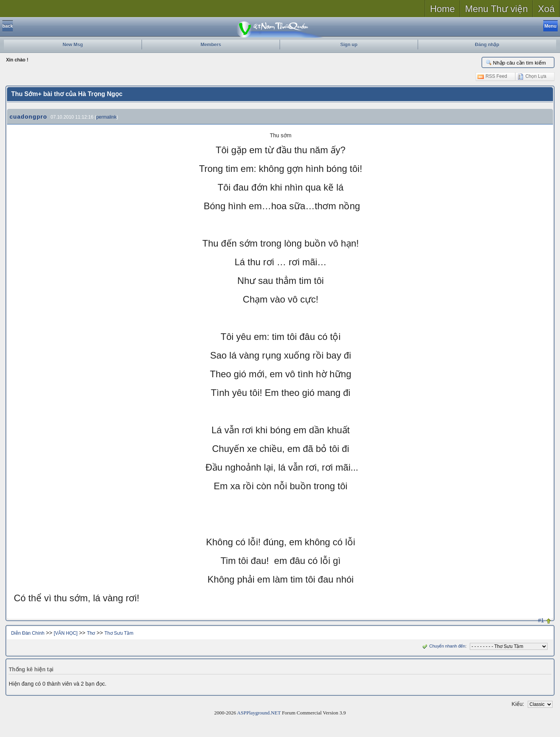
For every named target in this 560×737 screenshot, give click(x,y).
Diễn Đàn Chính (28, 633)
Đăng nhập (487, 45)
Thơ (91, 633)
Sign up (349, 45)
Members (211, 45)
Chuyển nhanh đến (443, 646)
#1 (541, 620)
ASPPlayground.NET (259, 713)
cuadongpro (28, 116)
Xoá (546, 9)
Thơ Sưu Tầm (119, 633)
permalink (106, 117)
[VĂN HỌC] (66, 633)
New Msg (73, 45)
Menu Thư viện (497, 9)
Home (443, 9)
